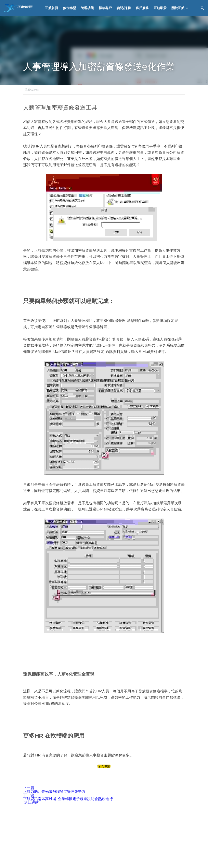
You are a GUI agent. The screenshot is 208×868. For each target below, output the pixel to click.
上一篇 (29, 788)
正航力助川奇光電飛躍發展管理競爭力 (54, 792)
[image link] (18, 8)
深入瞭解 (104, 766)
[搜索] (202, 8)
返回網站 (31, 802)
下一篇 (29, 795)
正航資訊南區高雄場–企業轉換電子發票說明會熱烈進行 (68, 799)
